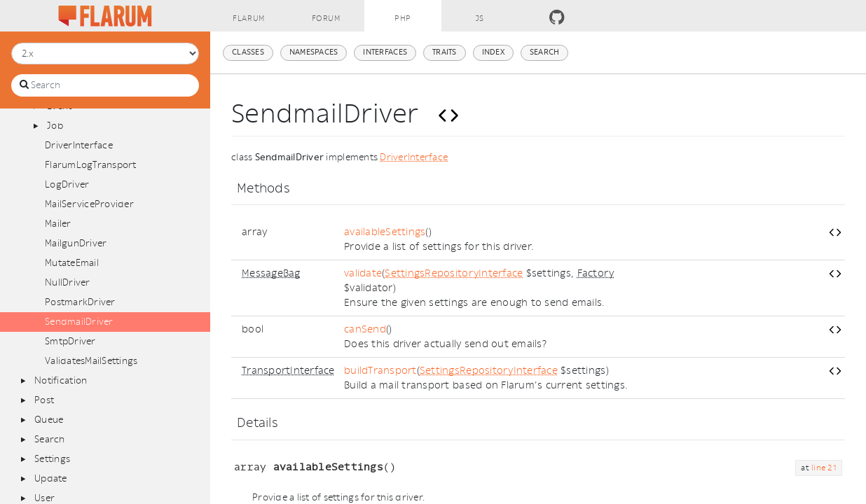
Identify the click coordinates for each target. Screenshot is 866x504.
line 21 (824, 468)
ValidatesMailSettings (91, 361)
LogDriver (67, 184)
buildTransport (380, 371)
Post (44, 400)
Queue (49, 420)
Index (493, 52)
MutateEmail (72, 263)
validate (363, 273)
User (44, 498)
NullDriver (68, 282)
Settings (52, 459)
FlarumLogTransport (91, 165)
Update (51, 478)
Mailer (58, 224)
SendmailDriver (79, 322)
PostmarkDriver (80, 302)
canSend (365, 329)
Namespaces (314, 52)
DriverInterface (79, 145)
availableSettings (385, 232)
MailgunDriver (76, 243)
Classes (248, 52)
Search (50, 439)
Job (55, 126)
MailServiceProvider (89, 204)
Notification (61, 380)
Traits (445, 52)
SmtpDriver (70, 341)
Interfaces (385, 52)
